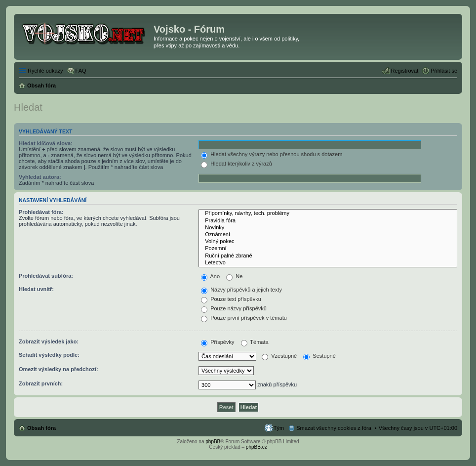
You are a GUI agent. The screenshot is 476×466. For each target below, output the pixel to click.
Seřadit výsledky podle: (49, 355)
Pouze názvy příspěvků (234, 308)
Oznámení (328, 235)
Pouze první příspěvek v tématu (244, 318)
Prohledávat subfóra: (46, 276)
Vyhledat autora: (40, 177)
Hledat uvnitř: (36, 289)
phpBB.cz (257, 447)
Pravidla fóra (328, 221)
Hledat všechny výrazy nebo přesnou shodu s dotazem (272, 154)
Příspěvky (218, 342)
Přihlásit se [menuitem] (444, 71)
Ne (234, 276)
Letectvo (328, 263)
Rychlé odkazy (45, 71)
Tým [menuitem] (279, 428)
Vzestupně (279, 356)
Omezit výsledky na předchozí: (59, 369)
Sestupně (319, 356)
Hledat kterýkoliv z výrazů (237, 164)
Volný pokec (328, 242)
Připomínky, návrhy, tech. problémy (328, 213)
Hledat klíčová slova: (46, 143)
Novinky (328, 228)
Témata (255, 342)
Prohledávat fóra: (41, 212)
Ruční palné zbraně (328, 256)
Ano (210, 276)
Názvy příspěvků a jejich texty (241, 290)
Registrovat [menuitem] (405, 71)
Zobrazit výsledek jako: (49, 341)
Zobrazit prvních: (41, 383)
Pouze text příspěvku (231, 299)
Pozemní (328, 249)
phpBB (213, 442)
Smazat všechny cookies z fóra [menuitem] (334, 428)
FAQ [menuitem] (81, 71)
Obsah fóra (41, 428)
